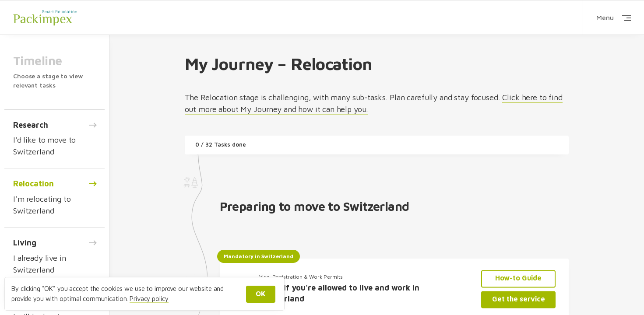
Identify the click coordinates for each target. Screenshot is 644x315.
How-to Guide (518, 278)
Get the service (519, 299)
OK (261, 294)
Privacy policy (149, 299)
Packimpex (45, 17)
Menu (614, 17)
